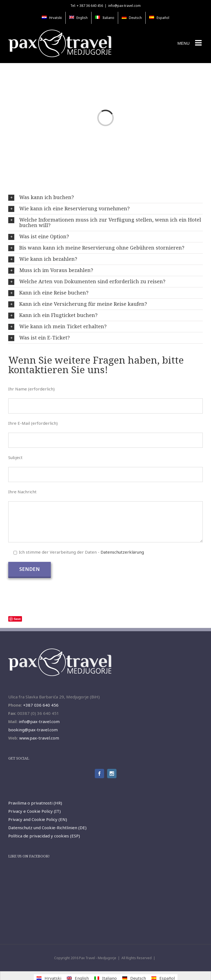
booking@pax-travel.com (33, 730)
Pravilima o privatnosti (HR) (35, 803)
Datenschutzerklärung (122, 552)
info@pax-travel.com (124, 6)
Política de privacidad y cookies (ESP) (44, 836)
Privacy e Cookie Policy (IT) (34, 811)
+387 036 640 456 (41, 705)
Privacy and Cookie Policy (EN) (38, 819)
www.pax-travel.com (39, 738)
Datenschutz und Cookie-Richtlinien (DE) (47, 828)
